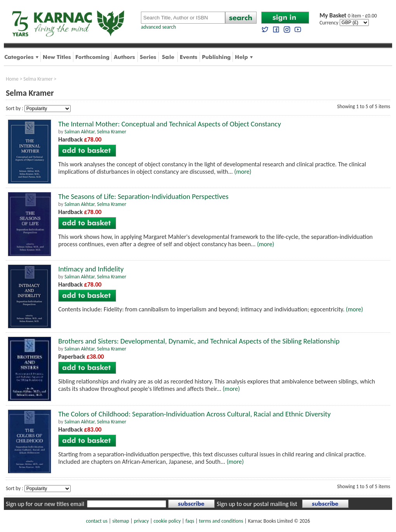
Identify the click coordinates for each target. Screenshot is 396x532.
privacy (142, 521)
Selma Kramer (38, 79)
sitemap (121, 521)
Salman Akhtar (79, 132)
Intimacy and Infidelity (91, 269)
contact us (97, 521)
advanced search (158, 27)
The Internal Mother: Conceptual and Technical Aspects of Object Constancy (170, 124)
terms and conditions (221, 521)
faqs (190, 521)
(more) (243, 172)
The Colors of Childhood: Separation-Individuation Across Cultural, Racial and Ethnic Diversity (195, 414)
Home (12, 79)
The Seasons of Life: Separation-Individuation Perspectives (143, 196)
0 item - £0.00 (348, 16)
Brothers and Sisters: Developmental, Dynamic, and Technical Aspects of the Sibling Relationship (199, 341)
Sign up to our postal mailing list (257, 504)
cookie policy (167, 521)
